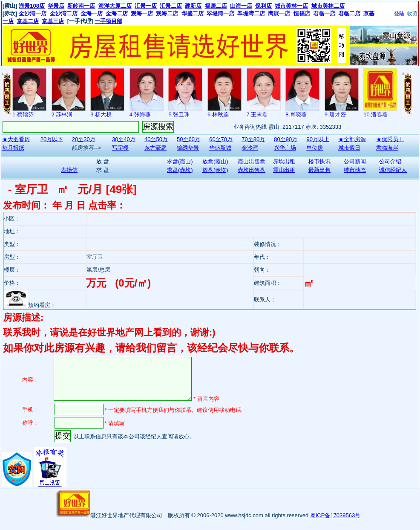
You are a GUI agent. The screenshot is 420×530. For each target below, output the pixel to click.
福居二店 (216, 6)
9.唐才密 (335, 114)
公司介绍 (390, 161)
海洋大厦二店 (115, 6)
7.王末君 (257, 114)
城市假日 (349, 148)
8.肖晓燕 (296, 114)
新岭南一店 (81, 6)
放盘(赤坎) (215, 170)
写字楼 (120, 148)
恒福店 (302, 13)
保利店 (263, 6)
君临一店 (324, 13)
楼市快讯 (319, 161)
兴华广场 (285, 148)
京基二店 (28, 21)
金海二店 (117, 13)
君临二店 (349, 13)
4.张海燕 (140, 114)
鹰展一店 (279, 13)
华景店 (56, 6)
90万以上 (318, 139)
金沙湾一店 (33, 13)
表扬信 (69, 170)
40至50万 (156, 139)
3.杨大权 (101, 114)
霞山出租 (284, 170)
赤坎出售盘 (252, 170)
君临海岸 (387, 148)
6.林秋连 (218, 114)
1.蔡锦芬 (23, 114)
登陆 (399, 14)
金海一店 (92, 13)
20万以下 (52, 139)
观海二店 (167, 13)
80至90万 (286, 139)
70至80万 (253, 139)
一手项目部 (108, 21)
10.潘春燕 (375, 114)
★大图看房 (16, 139)
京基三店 (53, 21)
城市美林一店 (291, 6)
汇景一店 (146, 6)
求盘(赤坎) (180, 170)
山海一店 (241, 6)
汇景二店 (171, 6)
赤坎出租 (284, 161)
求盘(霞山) (180, 161)
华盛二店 (193, 13)
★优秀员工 (390, 139)
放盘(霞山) (215, 161)
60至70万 (221, 139)
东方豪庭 (155, 148)
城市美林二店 (328, 6)
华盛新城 (220, 148)
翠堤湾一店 (220, 13)
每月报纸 (13, 148)
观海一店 (142, 13)
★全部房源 (352, 139)
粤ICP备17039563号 (335, 515)
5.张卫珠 (179, 114)
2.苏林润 (62, 114)
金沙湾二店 (64, 13)
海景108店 (32, 6)
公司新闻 (355, 161)
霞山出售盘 (252, 161)
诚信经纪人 (393, 170)
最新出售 (319, 170)
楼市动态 (355, 170)
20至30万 (84, 139)
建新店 (193, 6)
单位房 (315, 148)
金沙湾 (250, 148)
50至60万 (188, 139)
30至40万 (124, 139)
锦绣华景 (188, 148)
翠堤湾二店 (251, 13)
